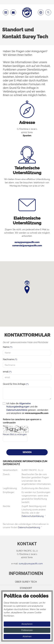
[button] (27, 287)
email (6, 372)
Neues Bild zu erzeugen (15, 434)
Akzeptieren (27, 624)
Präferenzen (27, 630)
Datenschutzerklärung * (34, 516)
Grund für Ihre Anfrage (14, 384)
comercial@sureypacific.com (27, 246)
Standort (26, 588)
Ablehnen (27, 636)
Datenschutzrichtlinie (17, 410)
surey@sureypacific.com (27, 242)
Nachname (8, 359)
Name (6, 347)
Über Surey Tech (26, 582)
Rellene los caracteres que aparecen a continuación (22, 421)
